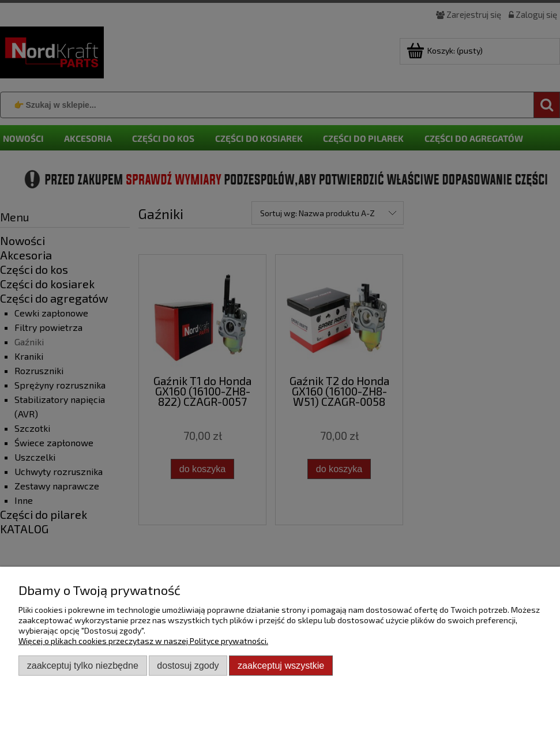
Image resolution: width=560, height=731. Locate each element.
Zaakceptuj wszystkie (281, 665)
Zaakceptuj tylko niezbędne (83, 665)
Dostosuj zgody (188, 665)
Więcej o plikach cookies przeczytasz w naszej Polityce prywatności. (143, 641)
